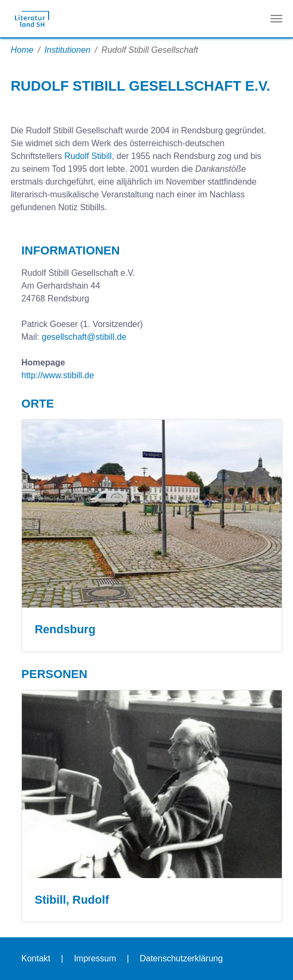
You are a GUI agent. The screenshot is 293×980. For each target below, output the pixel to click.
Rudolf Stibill (88, 156)
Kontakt (36, 958)
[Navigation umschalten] (276, 19)
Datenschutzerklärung (181, 958)
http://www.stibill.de (58, 375)
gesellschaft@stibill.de (84, 337)
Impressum (95, 958)
